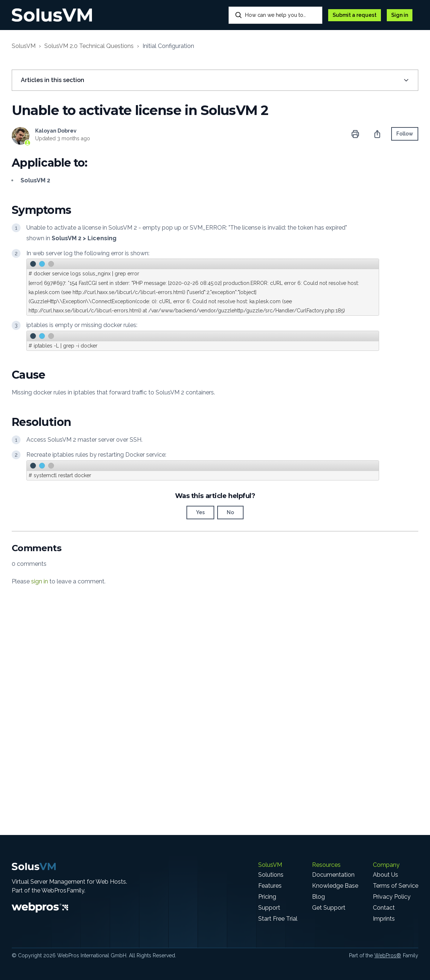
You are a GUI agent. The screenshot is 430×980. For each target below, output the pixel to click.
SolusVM (24, 46)
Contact (384, 908)
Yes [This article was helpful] (200, 512)
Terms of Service (396, 886)
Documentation (333, 875)
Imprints (384, 919)
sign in (40, 581)
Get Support (329, 908)
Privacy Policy (392, 897)
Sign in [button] (400, 15)
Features (270, 886)
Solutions (271, 875)
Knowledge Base (335, 886)
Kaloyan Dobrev (56, 131)
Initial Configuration (168, 46)
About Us (385, 875)
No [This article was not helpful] (230, 512)
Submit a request (355, 15)
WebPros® (388, 955)
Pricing (267, 897)
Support (269, 908)
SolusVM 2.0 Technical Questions (89, 46)
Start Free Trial (278, 919)
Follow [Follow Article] (405, 134)
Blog (318, 897)
